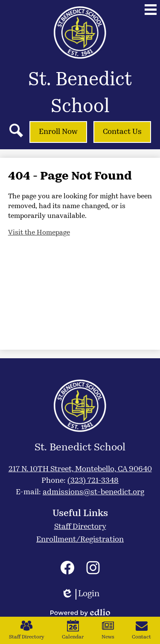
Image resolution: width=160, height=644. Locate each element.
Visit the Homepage (39, 233)
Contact (141, 630)
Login (80, 594)
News (108, 630)
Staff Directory (27, 630)
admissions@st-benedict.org (93, 492)
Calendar (73, 630)
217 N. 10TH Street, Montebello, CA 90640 (80, 469)
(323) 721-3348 (93, 481)
